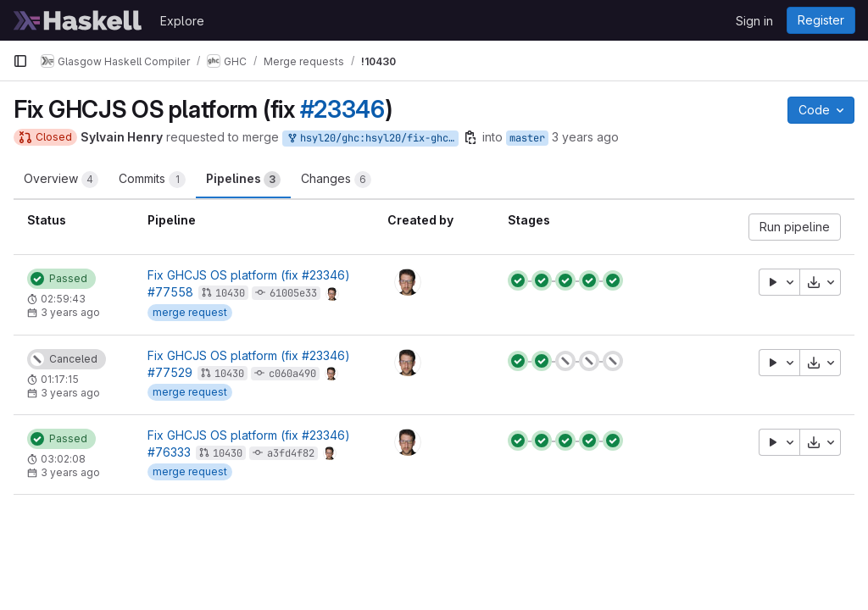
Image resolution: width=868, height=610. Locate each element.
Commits (152, 180)
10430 (230, 293)
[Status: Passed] (61, 279)
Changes (336, 180)
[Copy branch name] (470, 137)
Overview (61, 180)
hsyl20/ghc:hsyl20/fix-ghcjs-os (372, 139)
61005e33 (293, 293)
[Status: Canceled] (67, 359)
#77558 (170, 292)
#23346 (342, 109)
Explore (182, 21)
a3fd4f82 (291, 453)
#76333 (169, 452)
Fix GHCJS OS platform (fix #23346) (249, 275)
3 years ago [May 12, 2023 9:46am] (585, 137)
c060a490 (292, 374)
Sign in (754, 21)
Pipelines (243, 180)
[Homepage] (78, 20)
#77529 (170, 372)
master (527, 138)
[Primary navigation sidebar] (20, 61)
